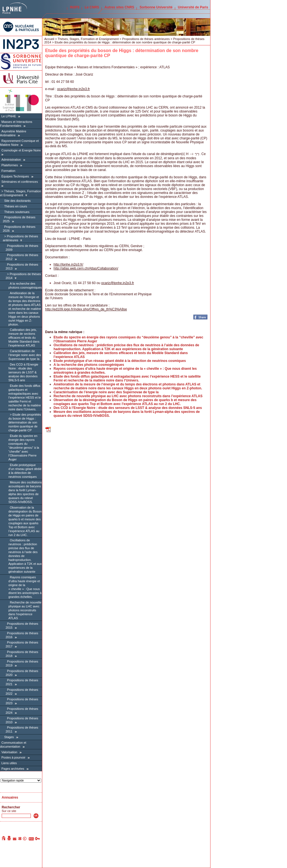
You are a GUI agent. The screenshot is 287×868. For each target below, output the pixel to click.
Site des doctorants (17, 201)
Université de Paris (193, 7)
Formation (8, 171)
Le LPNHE (9, 116)
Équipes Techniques (15, 176)
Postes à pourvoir (13, 757)
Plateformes (10, 165)
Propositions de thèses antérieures (146, 39)
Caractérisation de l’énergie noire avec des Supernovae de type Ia (25, 355)
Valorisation (9, 752)
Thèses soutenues (17, 212)
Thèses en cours (16, 206)
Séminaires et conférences (20, 182)
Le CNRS (92, 7)
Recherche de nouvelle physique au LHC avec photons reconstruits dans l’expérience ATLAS (25, 610)
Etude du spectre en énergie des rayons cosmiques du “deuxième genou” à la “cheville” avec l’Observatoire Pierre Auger (24, 448)
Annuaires (10, 797)
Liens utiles (9, 763)
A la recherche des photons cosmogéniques (89, 365)
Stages (9, 737)
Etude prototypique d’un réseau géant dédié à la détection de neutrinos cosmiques (25, 471)
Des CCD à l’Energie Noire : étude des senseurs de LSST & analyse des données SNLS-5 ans (23, 372)
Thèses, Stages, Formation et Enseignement (20, 193)
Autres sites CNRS (119, 7)
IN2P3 (75, 7)
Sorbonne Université (156, 7)
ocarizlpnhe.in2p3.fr (74, 89)
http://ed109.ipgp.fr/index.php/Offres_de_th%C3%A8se (86, 309)
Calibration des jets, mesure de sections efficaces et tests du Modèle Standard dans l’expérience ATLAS (24, 338)
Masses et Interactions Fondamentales (16, 124)
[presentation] (195, 154)
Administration (11, 160)
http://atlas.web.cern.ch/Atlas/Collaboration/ (86, 268)
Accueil (49, 39)
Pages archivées (13, 769)
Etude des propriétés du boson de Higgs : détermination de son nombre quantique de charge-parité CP (25, 422)
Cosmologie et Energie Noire (21, 150)
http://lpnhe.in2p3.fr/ (68, 265)
